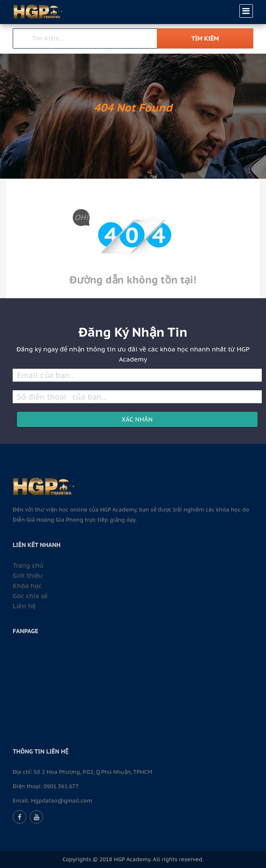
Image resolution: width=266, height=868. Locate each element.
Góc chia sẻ (30, 596)
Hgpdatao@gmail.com (62, 801)
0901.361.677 (61, 786)
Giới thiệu (28, 575)
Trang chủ (28, 565)
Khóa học (27, 586)
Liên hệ (24, 606)
